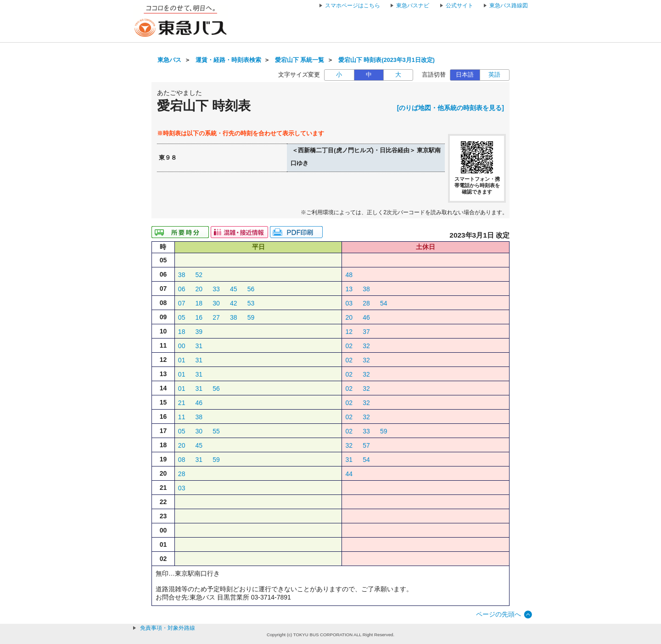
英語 (494, 75)
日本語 (465, 75)
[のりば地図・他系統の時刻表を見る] (451, 108)
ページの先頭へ (499, 614)
